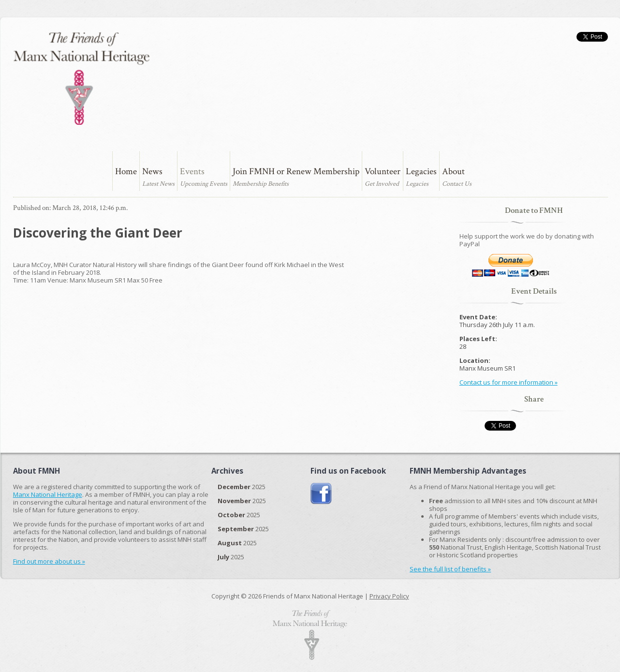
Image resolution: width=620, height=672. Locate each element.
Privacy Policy (389, 596)
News (152, 172)
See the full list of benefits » (450, 569)
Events (192, 172)
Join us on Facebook (321, 494)
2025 (242, 487)
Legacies (421, 172)
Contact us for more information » (509, 382)
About (453, 172)
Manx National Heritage (48, 494)
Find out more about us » (49, 561)
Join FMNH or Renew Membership (296, 172)
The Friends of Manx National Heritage (81, 78)
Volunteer (383, 172)
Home (126, 172)
